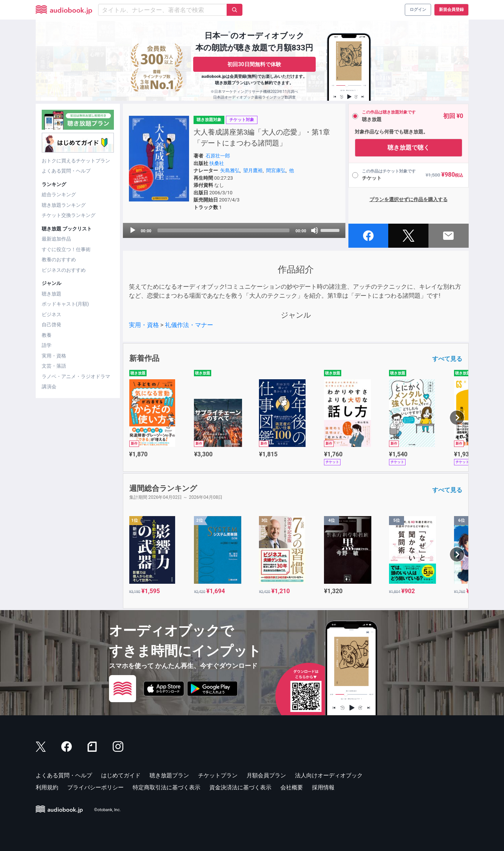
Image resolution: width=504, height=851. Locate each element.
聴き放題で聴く (409, 148)
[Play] (133, 230)
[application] (234, 230)
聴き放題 (51, 294)
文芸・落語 (54, 366)
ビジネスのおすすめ (64, 270)
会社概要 (292, 787)
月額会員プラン (266, 775)
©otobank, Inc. (107, 810)
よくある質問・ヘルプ (66, 171)
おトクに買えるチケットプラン (76, 161)
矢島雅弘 (230, 170)
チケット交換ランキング (69, 215)
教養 (47, 335)
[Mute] (315, 230)
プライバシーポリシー (95, 787)
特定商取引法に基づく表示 (166, 787)
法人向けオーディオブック (329, 775)
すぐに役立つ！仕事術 (66, 249)
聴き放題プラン (169, 775)
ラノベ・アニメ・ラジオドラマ (76, 376)
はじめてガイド (121, 775)
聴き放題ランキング (64, 205)
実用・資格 (54, 356)
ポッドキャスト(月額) (65, 304)
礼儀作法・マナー (189, 325)
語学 (47, 345)
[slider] (224, 230)
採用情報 (323, 787)
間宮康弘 (276, 170)
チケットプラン (218, 775)
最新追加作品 (56, 239)
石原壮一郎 (218, 156)
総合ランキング (59, 195)
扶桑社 (217, 163)
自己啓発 (51, 325)
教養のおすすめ (59, 260)
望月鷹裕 (253, 170)
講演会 (49, 387)
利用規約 (47, 787)
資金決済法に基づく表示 (240, 787)
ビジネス (51, 314)
